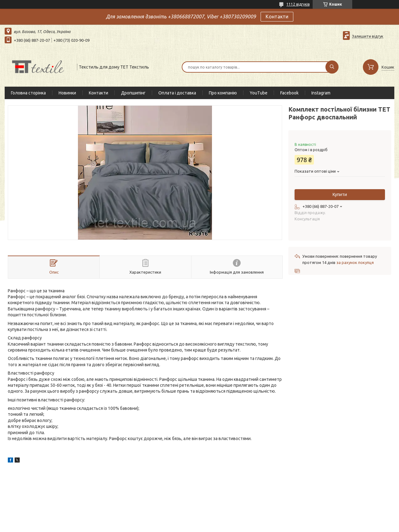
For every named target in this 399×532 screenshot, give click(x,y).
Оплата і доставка (177, 93)
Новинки (67, 93)
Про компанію (223, 93)
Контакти (277, 17)
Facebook (289, 93)
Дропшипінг (133, 93)
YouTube (259, 93)
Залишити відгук (368, 36)
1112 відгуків (298, 4)
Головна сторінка (28, 93)
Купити (340, 194)
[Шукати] (332, 67)
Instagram (321, 93)
